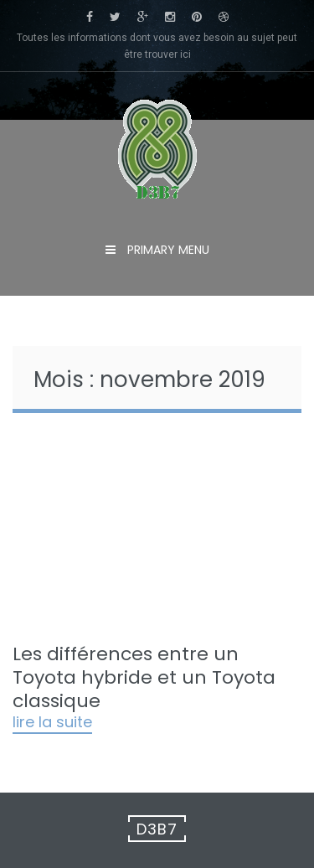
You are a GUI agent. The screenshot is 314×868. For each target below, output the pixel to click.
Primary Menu (167, 250)
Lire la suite (52, 723)
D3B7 (157, 829)
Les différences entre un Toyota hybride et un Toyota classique (144, 677)
